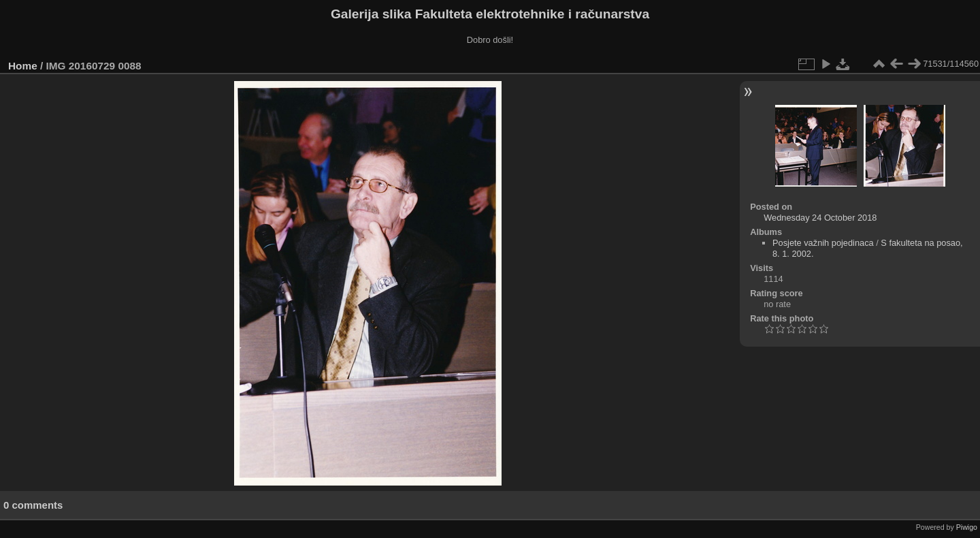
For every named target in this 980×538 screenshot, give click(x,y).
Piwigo (967, 527)
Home (23, 66)
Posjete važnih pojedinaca (823, 243)
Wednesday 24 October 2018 (820, 218)
